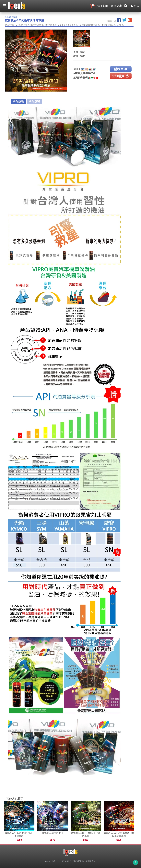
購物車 (121, 69)
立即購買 (121, 76)
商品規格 (34, 101)
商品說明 (18, 101)
